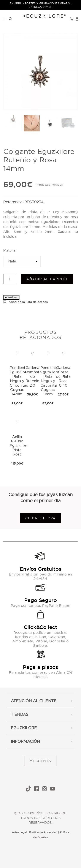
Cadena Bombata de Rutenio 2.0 (33, 376)
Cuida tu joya (40, 518)
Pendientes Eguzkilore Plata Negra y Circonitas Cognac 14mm (20, 381)
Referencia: (14, 202)
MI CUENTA (40, 761)
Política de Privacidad (43, 832)
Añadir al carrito (47, 279)
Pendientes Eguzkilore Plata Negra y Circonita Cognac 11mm (50, 381)
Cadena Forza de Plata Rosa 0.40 (63, 376)
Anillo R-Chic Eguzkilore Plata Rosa (19, 445)
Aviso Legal (19, 832)
